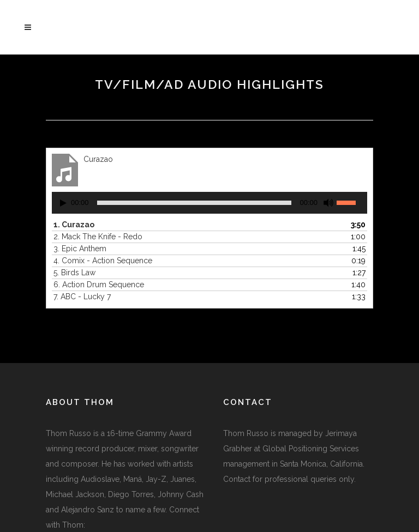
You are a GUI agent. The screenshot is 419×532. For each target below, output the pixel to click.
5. (74, 273)
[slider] (194, 203)
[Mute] (328, 203)
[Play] (63, 203)
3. (80, 249)
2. (98, 237)
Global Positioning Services (311, 449)
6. (99, 285)
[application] (209, 203)
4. (103, 261)
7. (82, 297)
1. (74, 225)
